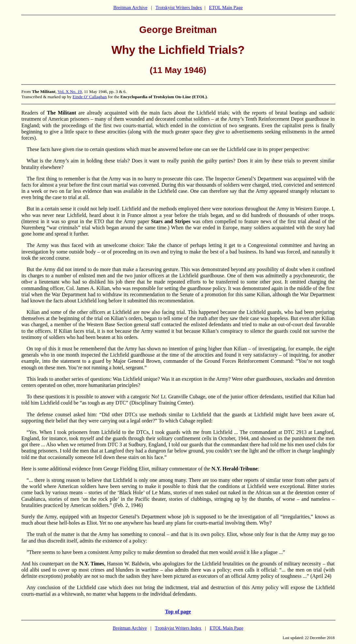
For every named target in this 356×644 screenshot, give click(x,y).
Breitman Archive (130, 8)
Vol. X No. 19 (70, 92)
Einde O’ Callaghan (90, 97)
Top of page (178, 612)
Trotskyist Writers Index (179, 8)
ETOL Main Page (226, 8)
